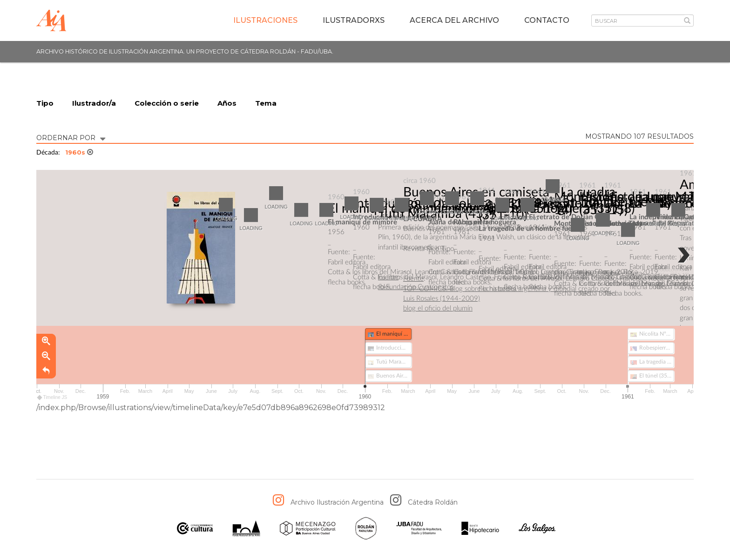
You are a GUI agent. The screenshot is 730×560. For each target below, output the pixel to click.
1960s (79, 152)
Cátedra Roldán (433, 502)
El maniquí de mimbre (390, 209)
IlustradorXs (354, 20)
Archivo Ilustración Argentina (337, 502)
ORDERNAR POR (71, 137)
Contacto (547, 20)
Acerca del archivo (454, 20)
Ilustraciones (265, 20)
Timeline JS (52, 397)
